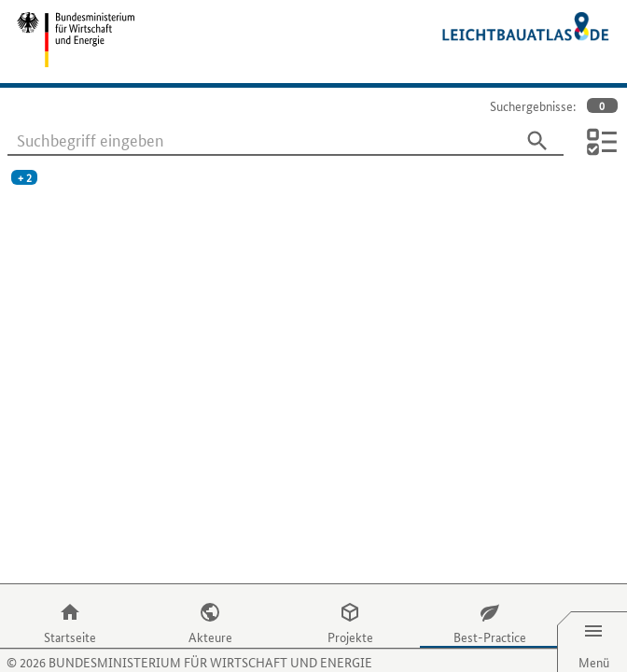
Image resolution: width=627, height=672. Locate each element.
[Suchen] (537, 141)
